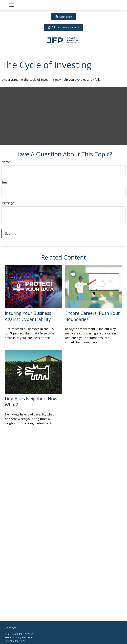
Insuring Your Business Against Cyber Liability (28, 316)
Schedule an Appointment (63, 27)
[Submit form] (10, 233)
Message (8, 203)
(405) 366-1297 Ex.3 (23, 634)
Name (6, 162)
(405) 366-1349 (24, 637)
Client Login (64, 17)
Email (5, 182)
